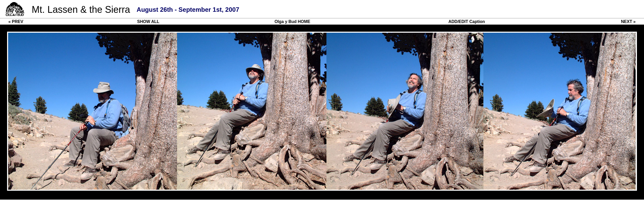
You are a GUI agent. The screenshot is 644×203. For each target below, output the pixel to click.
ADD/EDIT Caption (467, 22)
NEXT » (628, 22)
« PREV (16, 22)
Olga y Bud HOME (292, 22)
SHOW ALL (148, 22)
